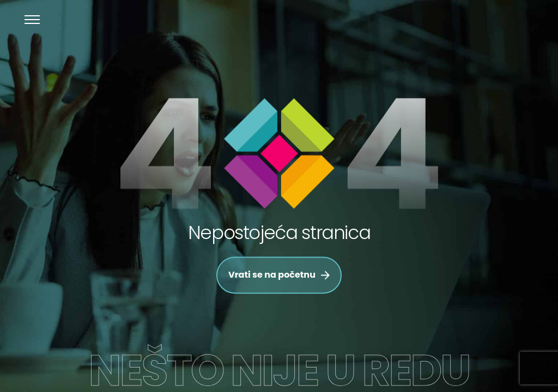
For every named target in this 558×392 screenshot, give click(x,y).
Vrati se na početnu (279, 275)
